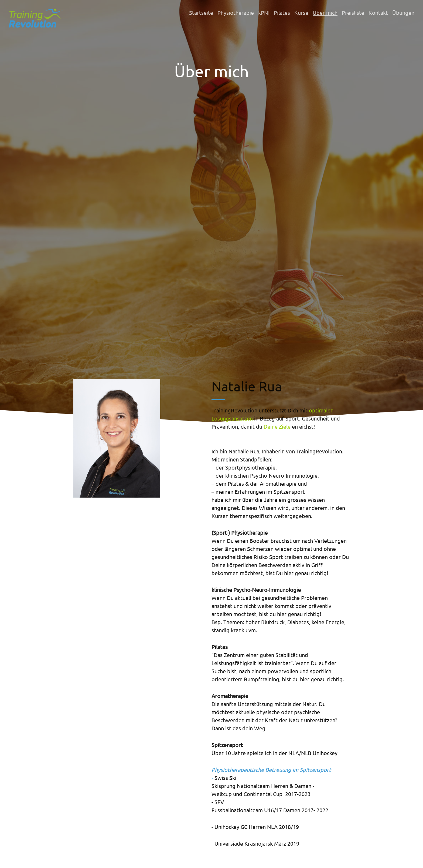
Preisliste (353, 13)
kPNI (264, 13)
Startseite (201, 13)
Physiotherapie (236, 13)
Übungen (403, 13)
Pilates (282, 13)
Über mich (325, 13)
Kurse (301, 13)
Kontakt (378, 13)
